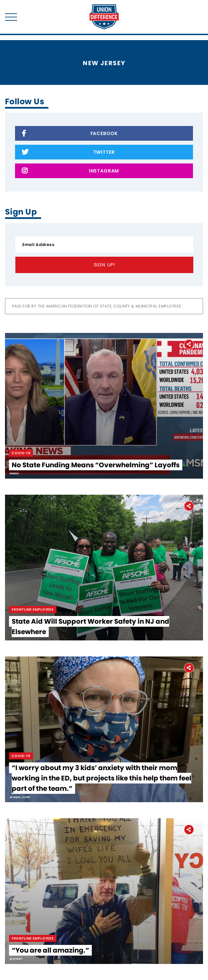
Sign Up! (105, 265)
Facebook (70, 134)
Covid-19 (21, 453)
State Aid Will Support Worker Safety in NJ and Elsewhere (90, 627)
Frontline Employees (33, 609)
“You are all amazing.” (50, 950)
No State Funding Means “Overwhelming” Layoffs (96, 465)
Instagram (70, 171)
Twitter (68, 153)
